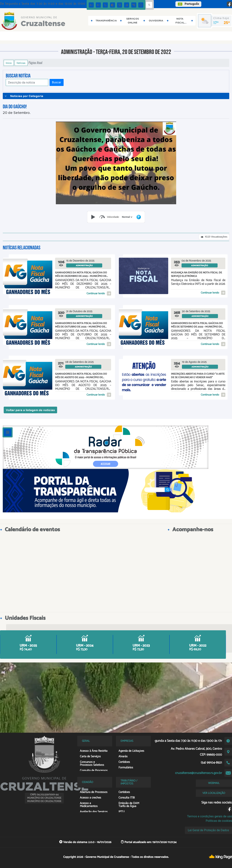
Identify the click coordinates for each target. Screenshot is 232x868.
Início (9, 63)
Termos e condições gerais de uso (210, 816)
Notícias (21, 63)
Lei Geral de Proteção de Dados (208, 830)
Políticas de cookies (219, 821)
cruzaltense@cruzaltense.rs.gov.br (199, 773)
